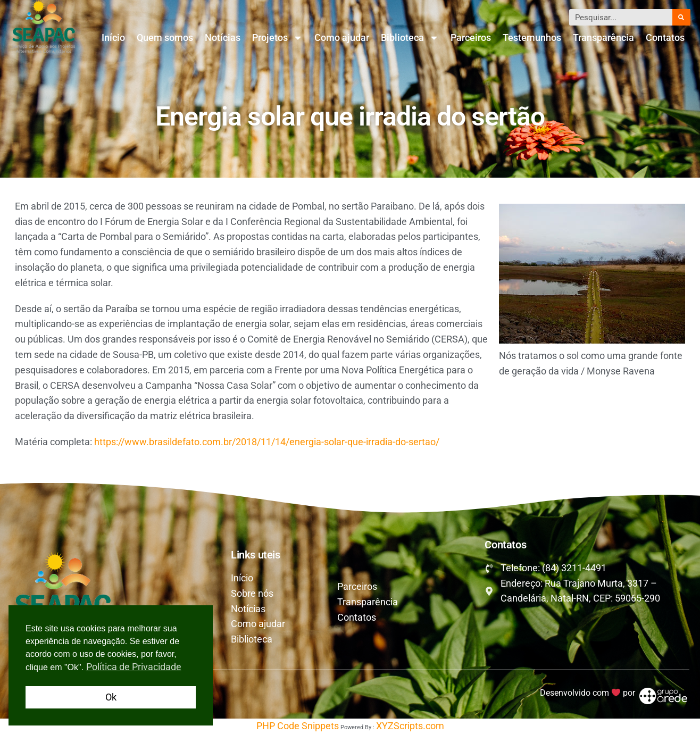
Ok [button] (111, 697)
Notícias (223, 37)
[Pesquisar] (681, 17)
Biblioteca (410, 38)
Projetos (277, 38)
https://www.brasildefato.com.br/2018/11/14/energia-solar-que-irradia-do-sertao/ (267, 442)
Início (113, 37)
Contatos (665, 37)
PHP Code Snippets (298, 726)
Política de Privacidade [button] (134, 667)
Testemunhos (532, 37)
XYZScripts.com (410, 726)
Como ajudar (342, 37)
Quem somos (165, 37)
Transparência (603, 37)
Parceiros (471, 37)
